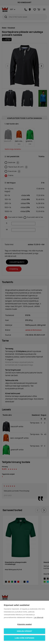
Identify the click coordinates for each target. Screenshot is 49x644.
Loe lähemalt (38, 617)
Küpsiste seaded (25, 624)
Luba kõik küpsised (25, 638)
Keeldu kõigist (25, 631)
